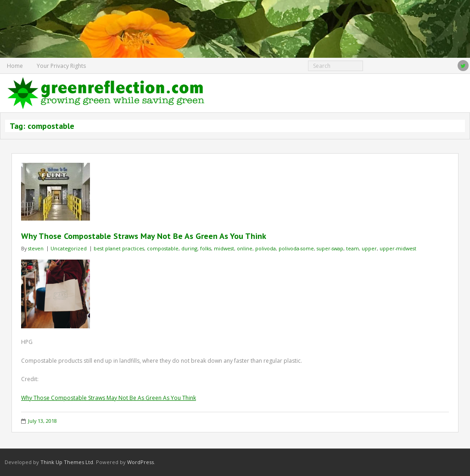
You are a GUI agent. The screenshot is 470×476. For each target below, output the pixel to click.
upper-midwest (398, 248)
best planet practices (119, 248)
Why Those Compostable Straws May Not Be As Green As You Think (144, 236)
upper (369, 248)
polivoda (266, 248)
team (352, 248)
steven (36, 248)
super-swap (330, 248)
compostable (163, 248)
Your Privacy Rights (61, 66)
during (189, 248)
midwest (224, 248)
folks (206, 248)
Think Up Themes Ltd (67, 462)
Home (15, 66)
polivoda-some (296, 248)
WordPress (140, 462)
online (245, 248)
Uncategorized (69, 248)
